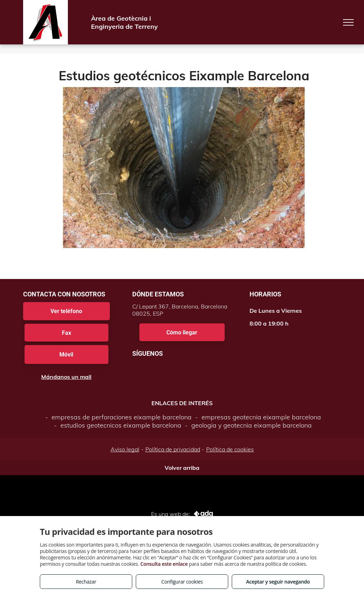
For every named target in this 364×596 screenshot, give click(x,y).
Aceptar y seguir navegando (278, 582)
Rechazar (86, 582)
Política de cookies (230, 449)
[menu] (348, 22)
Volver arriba (182, 468)
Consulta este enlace (164, 564)
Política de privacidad (173, 449)
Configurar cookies (182, 582)
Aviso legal (125, 449)
